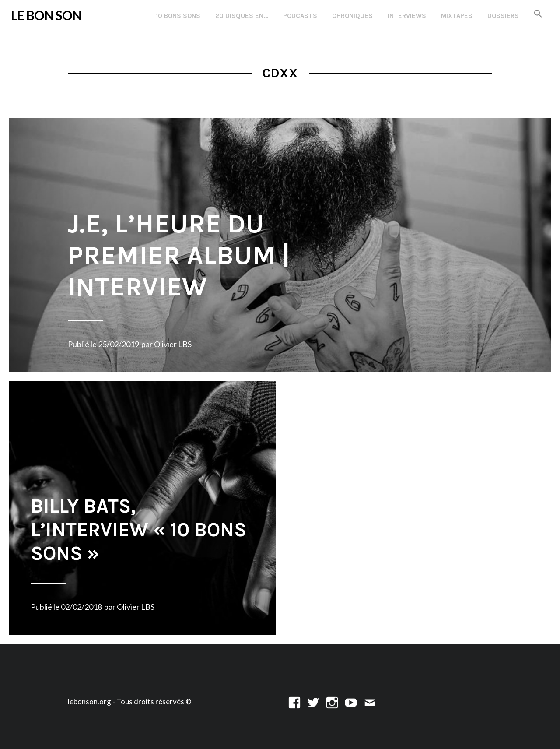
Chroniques (352, 16)
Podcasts (300, 16)
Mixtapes (457, 16)
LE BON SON (46, 15)
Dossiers (503, 16)
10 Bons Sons (178, 16)
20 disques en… (242, 16)
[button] (538, 14)
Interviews (407, 16)
